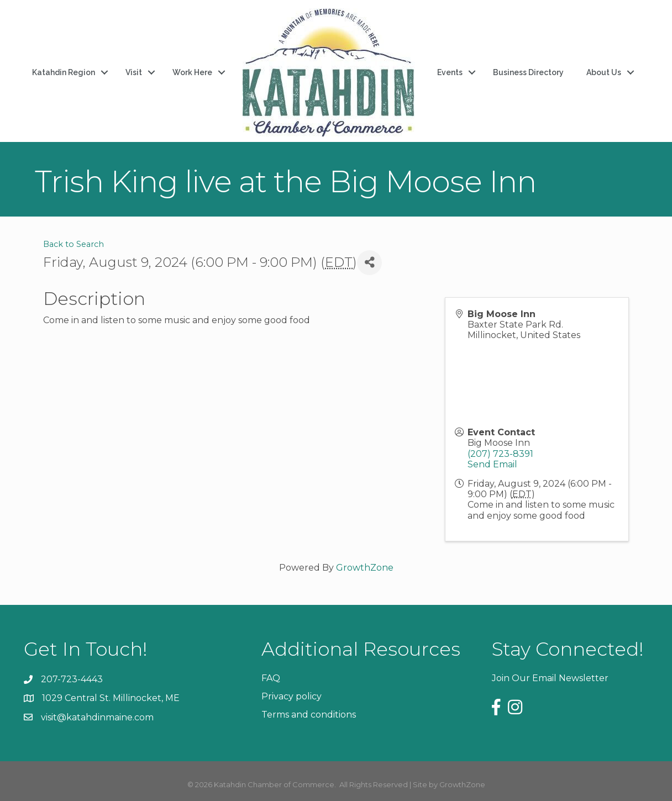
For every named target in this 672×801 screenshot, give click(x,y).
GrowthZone (365, 568)
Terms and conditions (309, 715)
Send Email (492, 464)
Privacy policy (292, 696)
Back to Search (73, 244)
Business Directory (528, 72)
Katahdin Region (64, 72)
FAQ (271, 678)
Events (450, 72)
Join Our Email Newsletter (550, 678)
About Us (604, 72)
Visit (134, 72)
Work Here (192, 72)
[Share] (369, 263)
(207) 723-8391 (500, 454)
